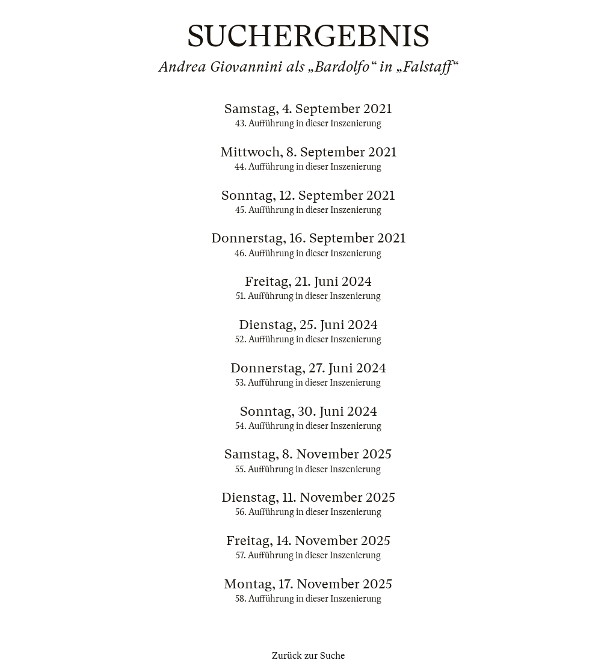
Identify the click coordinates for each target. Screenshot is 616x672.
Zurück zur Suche (308, 656)
